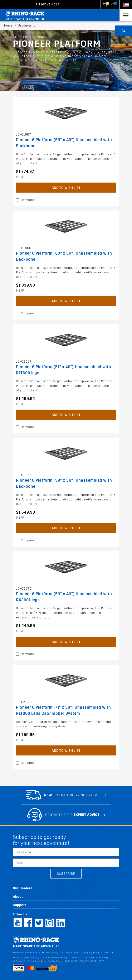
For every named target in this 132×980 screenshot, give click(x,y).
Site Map (104, 958)
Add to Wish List (66, 188)
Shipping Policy (91, 953)
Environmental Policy (55, 958)
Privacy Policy (70, 953)
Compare (28, 200)
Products (25, 26)
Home (8, 26)
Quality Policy (31, 958)
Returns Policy (50, 953)
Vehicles (90, 958)
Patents (76, 958)
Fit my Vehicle (48, 4)
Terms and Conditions (25, 953)
